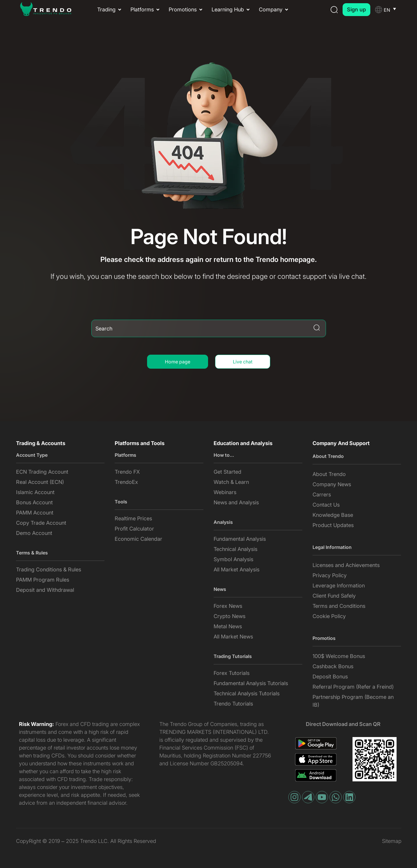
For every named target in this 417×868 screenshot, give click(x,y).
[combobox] (209, 328)
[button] (110, 9)
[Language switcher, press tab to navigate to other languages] (392, 10)
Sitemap (392, 841)
